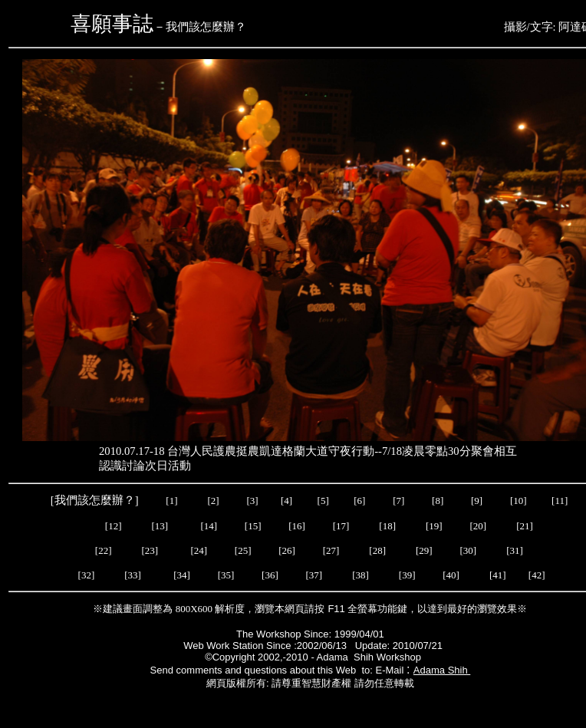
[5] (323, 501)
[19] (434, 526)
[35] (224, 575)
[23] (150, 550)
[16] (297, 526)
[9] (478, 501)
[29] (424, 550)
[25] (242, 550)
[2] (213, 501)
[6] (358, 501)
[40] (452, 575)
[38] (360, 575)
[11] (561, 501)
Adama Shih (442, 670)
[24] (199, 550)
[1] (171, 501)
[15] (252, 526)
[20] (479, 526)
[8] (438, 501)
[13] (160, 526)
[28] (377, 550)
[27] (331, 550)
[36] (270, 575)
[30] (469, 550)
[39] (407, 575)
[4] (285, 501)
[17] (341, 526)
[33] (133, 575)
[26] (287, 550)
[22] (104, 550)
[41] (499, 575)
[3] (252, 501)
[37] (314, 575)
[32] (87, 575)
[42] (537, 575)
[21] (526, 526)
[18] (387, 526)
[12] (114, 526)
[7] (398, 501)
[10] (519, 501)
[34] (182, 575)
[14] (209, 526)
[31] (516, 550)
